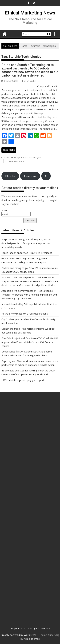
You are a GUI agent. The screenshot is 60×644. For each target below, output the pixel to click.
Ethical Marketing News (30, 13)
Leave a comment (16, 161)
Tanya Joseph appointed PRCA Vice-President (27, 253)
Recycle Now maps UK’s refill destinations (25, 314)
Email (4, 210)
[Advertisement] (30, 435)
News (6, 158)
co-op (17, 158)
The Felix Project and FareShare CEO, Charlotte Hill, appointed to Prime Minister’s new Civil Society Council (30, 342)
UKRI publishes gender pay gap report (23, 380)
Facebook (30, 176)
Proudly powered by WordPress (19, 635)
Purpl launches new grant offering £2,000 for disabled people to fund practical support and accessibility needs (26, 243)
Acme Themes (32, 639)
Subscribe (30, 220)
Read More (9, 150)
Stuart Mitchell (29, 81)
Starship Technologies (31, 158)
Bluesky (10, 176)
